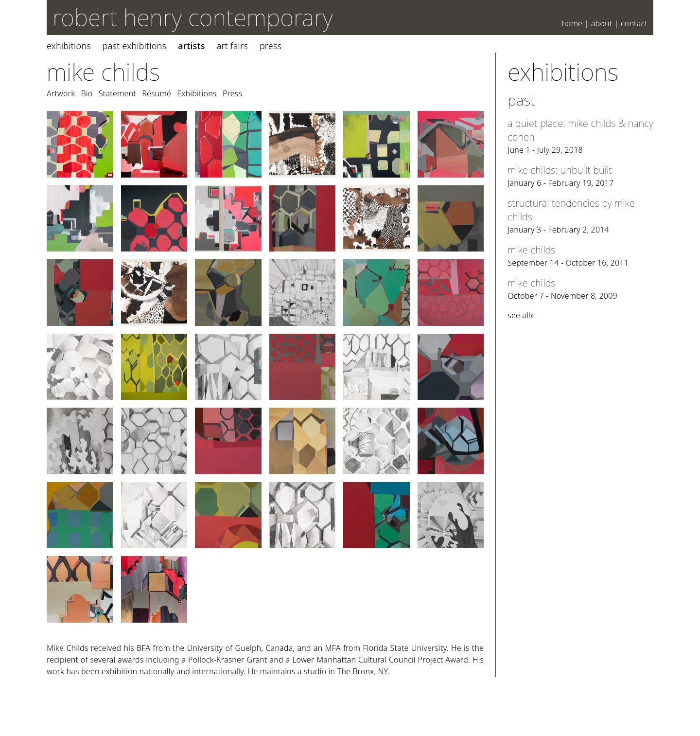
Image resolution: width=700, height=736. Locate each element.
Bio (87, 93)
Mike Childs (103, 72)
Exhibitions (69, 46)
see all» (521, 315)
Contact (634, 23)
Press (271, 46)
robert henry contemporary (193, 17)
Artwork (61, 93)
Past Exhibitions (134, 46)
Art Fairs (232, 46)
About (602, 23)
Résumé (157, 93)
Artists (191, 46)
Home (572, 23)
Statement (117, 93)
